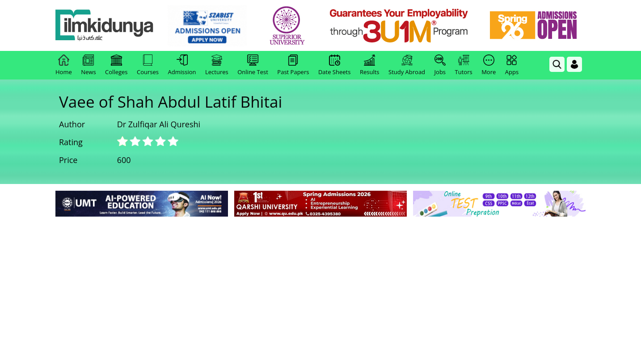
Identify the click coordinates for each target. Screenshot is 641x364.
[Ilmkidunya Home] (105, 26)
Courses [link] (148, 65)
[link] (207, 26)
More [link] (489, 65)
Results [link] (370, 65)
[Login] (574, 64)
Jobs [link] (440, 65)
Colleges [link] (116, 65)
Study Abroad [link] (407, 65)
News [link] (88, 65)
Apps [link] (512, 65)
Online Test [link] (253, 65)
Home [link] (64, 65)
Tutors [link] (464, 65)
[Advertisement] (320, 286)
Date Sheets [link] (335, 65)
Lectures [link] (217, 65)
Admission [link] (182, 65)
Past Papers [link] (293, 65)
